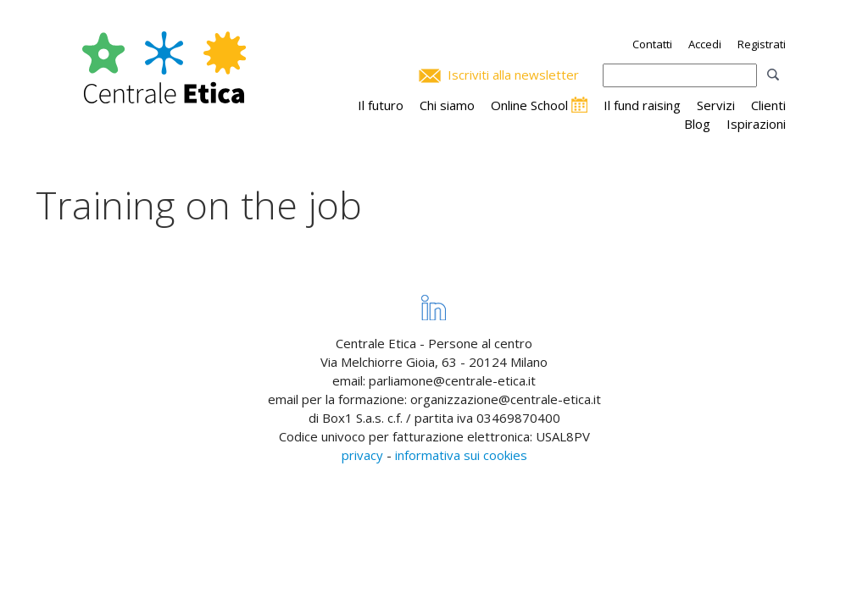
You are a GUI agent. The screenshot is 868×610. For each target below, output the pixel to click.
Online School (529, 105)
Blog (697, 124)
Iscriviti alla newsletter (513, 75)
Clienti (768, 105)
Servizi (716, 105)
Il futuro (381, 105)
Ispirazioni (756, 124)
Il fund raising (642, 105)
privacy (362, 455)
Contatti (652, 44)
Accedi (705, 44)
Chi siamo (447, 105)
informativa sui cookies (461, 455)
